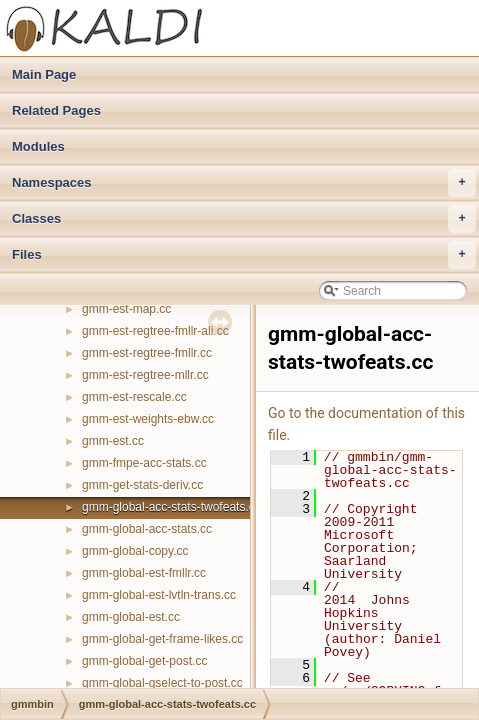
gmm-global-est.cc (131, 617)
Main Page (44, 74)
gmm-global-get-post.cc (144, 661)
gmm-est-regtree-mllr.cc (145, 375)
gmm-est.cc (113, 441)
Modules (38, 146)
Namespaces (244, 183)
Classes (244, 219)
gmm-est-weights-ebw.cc (148, 419)
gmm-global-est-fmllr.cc (144, 573)
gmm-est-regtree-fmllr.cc (147, 353)
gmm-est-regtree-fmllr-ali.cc (155, 331)
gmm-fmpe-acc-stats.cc (144, 463)
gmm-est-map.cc (126, 309)
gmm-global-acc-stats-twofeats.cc (171, 507)
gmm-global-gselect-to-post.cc (162, 683)
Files (244, 255)
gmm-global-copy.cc (135, 551)
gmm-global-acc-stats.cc (147, 529)
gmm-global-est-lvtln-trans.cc (159, 595)
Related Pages (56, 110)
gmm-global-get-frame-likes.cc (162, 639)
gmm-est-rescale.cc (134, 397)
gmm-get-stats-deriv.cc (142, 485)
